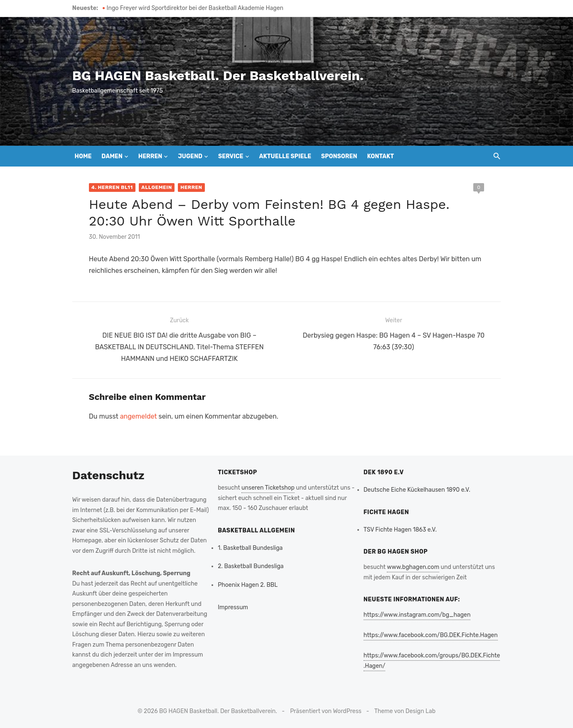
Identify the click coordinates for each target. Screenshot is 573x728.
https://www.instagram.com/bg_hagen (418, 614)
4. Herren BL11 (111, 187)
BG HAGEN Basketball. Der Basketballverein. (216, 76)
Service (231, 156)
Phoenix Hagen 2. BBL (247, 584)
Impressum (232, 607)
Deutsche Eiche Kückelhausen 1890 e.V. (417, 489)
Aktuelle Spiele (285, 156)
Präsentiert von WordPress (326, 710)
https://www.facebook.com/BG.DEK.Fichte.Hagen (431, 634)
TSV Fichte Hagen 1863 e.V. (401, 528)
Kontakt (380, 156)
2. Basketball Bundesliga (250, 565)
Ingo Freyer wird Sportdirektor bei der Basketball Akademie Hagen (193, 8)
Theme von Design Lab (405, 710)
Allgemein (155, 187)
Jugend (190, 156)
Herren (150, 156)
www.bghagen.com (414, 566)
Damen (112, 156)
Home (83, 156)
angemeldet (136, 415)
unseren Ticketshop (268, 487)
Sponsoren (339, 156)
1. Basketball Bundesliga (250, 547)
